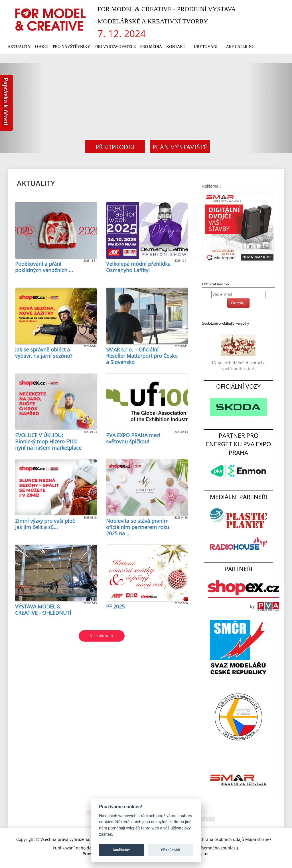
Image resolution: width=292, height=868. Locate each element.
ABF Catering (240, 47)
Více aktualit (102, 636)
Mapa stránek (258, 839)
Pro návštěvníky (71, 47)
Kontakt (176, 47)
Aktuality (19, 47)
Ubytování (206, 47)
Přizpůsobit (170, 850)
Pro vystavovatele (115, 47)
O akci (42, 47)
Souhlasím (121, 850)
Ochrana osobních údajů (220, 839)
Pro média (151, 47)
